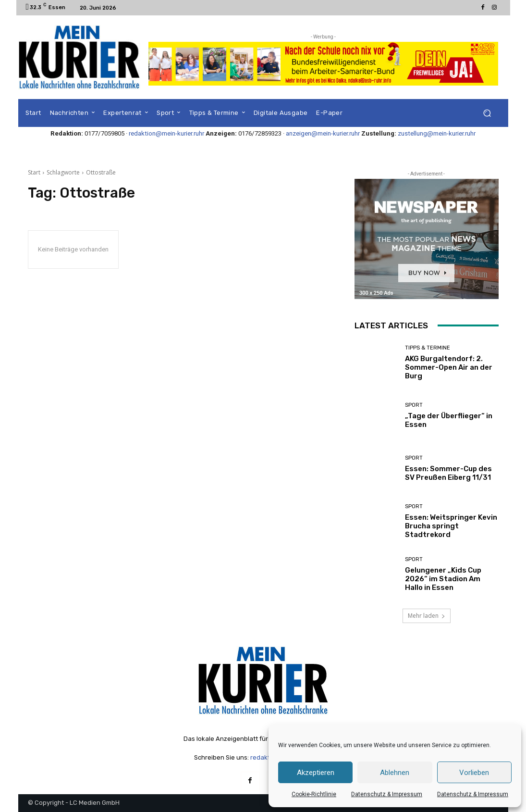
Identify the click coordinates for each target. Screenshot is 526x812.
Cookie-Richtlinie (314, 794)
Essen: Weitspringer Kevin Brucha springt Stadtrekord (451, 526)
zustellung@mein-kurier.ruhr (437, 133)
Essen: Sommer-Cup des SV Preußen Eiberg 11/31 (448, 473)
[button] (487, 113)
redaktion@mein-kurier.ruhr (166, 133)
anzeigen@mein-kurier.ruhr (323, 133)
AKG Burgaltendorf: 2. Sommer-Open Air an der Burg (449, 367)
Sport (414, 405)
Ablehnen (395, 773)
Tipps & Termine (428, 348)
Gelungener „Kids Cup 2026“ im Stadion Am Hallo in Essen (443, 579)
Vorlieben (474, 773)
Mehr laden (427, 616)
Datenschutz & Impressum (387, 794)
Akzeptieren (316, 773)
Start (34, 172)
